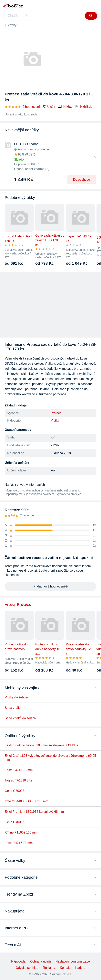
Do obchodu (82, 180)
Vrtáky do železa (16, 697)
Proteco (56, 413)
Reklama (49, 968)
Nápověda (18, 961)
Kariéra (80, 968)
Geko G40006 (15, 822)
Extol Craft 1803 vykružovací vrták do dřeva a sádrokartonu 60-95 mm (50, 758)
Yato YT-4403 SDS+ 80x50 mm (26, 801)
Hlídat (65, 107)
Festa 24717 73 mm (19, 843)
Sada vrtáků (13, 708)
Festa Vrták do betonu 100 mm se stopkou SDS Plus (41, 745)
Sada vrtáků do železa (20, 718)
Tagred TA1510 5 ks (19, 780)
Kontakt (65, 968)
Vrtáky (12, 25)
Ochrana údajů (40, 961)
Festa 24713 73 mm (19, 770)
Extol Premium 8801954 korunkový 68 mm (34, 812)
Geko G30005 (15, 791)
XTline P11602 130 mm (21, 832)
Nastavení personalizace (73, 961)
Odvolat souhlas (27, 968)
